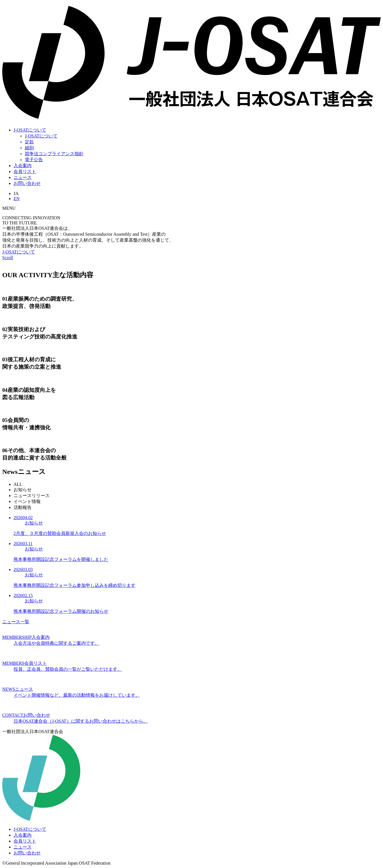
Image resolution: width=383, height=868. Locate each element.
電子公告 (34, 160)
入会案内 (23, 166)
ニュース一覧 (16, 622)
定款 (29, 142)
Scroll (8, 258)
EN (16, 199)
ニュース (23, 177)
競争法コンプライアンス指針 (54, 154)
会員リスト (25, 171)
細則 (29, 148)
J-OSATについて (30, 130)
